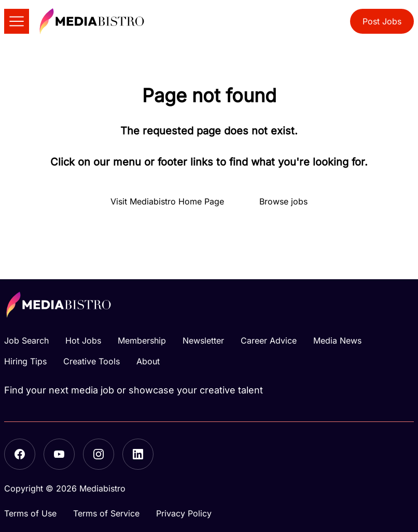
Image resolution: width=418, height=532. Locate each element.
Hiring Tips (25, 361)
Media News (337, 340)
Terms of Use (30, 513)
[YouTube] (59, 454)
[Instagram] (99, 454)
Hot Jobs (83, 340)
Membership (142, 340)
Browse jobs (283, 201)
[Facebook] (20, 454)
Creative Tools (92, 361)
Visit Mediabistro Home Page (167, 201)
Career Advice (269, 340)
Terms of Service (106, 513)
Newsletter (203, 340)
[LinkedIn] (138, 454)
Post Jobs (382, 21)
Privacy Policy (184, 513)
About (148, 361)
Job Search (26, 340)
